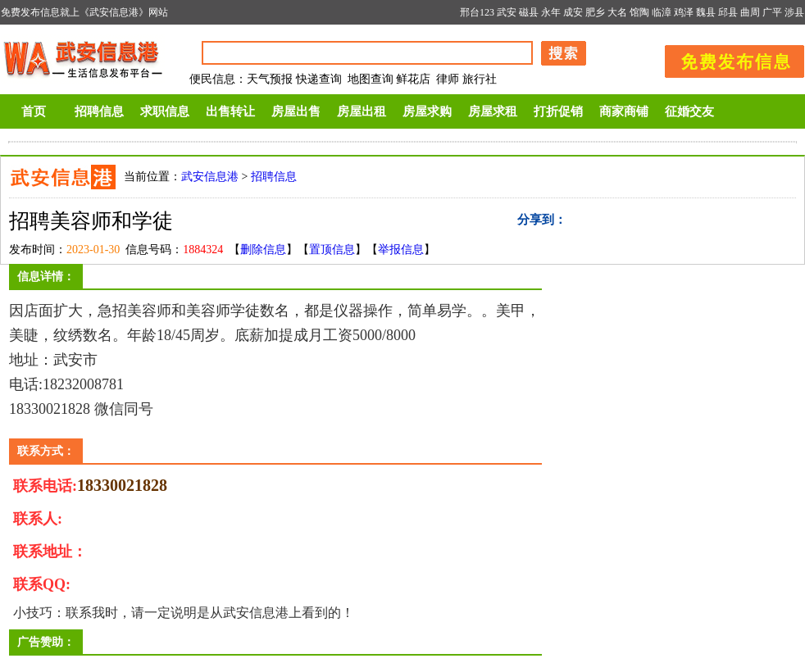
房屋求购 (427, 111)
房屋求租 (493, 111)
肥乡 (595, 12)
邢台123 (477, 12)
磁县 (529, 12)
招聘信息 (99, 111)
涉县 (794, 12)
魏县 (706, 12)
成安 (573, 12)
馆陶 (639, 12)
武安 (507, 12)
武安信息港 (210, 177)
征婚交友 (689, 111)
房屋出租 (362, 111)
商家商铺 (624, 111)
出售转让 (230, 111)
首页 (34, 111)
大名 (617, 12)
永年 (551, 12)
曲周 (750, 12)
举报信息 (401, 250)
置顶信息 (332, 250)
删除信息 (263, 250)
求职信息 (165, 111)
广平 (772, 12)
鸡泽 (684, 12)
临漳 (662, 12)
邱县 (728, 12)
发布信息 (726, 59)
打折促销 (558, 111)
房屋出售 (296, 111)
